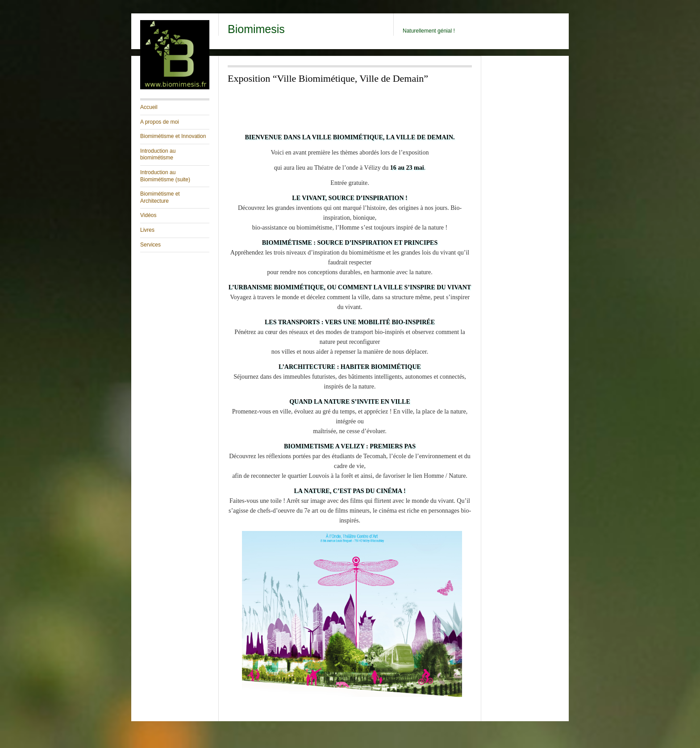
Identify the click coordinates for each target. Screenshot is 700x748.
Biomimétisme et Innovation (173, 136)
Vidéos (148, 215)
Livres (147, 230)
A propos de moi (160, 122)
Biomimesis (256, 29)
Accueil (149, 107)
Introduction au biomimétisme (158, 155)
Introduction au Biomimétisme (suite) (165, 176)
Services (150, 245)
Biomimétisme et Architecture (160, 197)
